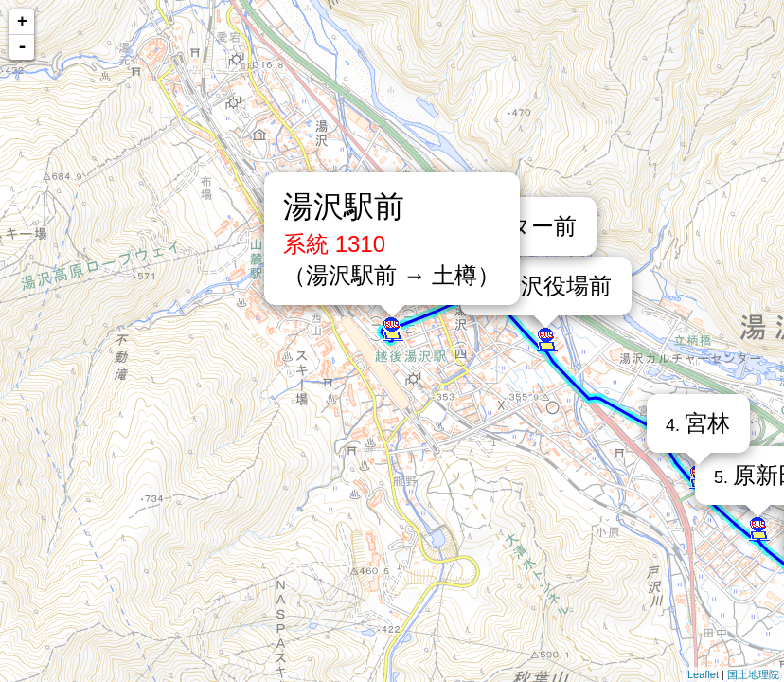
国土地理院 (753, 674)
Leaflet (703, 674)
